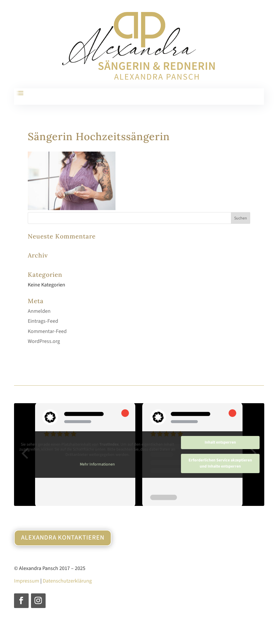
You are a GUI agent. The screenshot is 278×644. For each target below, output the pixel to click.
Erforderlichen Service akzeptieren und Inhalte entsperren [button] (220, 463)
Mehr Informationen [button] (97, 465)
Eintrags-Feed (43, 321)
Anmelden (39, 311)
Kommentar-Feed (47, 331)
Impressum (27, 581)
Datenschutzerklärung (67, 581)
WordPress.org (44, 341)
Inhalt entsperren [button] (220, 442)
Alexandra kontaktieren (63, 537)
